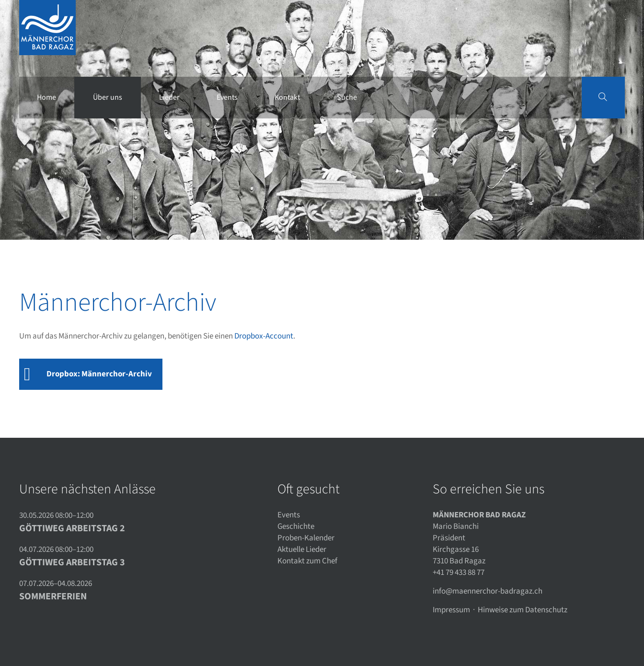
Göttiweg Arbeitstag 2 (72, 528)
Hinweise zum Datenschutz (523, 610)
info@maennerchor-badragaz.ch (488, 591)
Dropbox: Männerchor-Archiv (99, 374)
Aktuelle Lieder (302, 549)
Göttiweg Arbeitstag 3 (72, 562)
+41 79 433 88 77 (459, 573)
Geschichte (296, 526)
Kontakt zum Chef (307, 561)
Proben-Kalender (306, 538)
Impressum (451, 610)
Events (289, 515)
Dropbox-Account (264, 336)
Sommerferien (53, 596)
